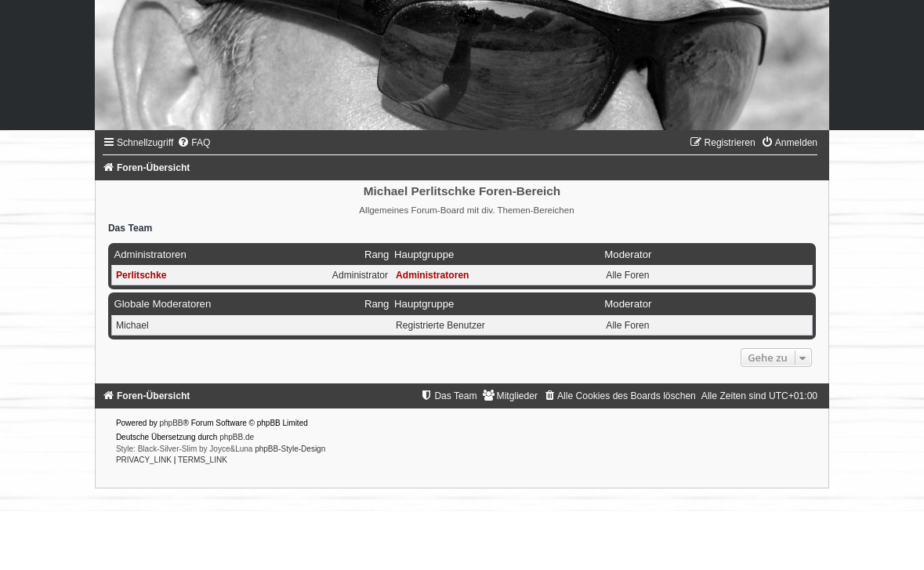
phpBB (171, 423)
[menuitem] (194, 143)
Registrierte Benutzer (440, 325)
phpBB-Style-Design (290, 449)
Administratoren (150, 254)
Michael (132, 325)
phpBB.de (237, 437)
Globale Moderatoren (162, 304)
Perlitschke (141, 275)
